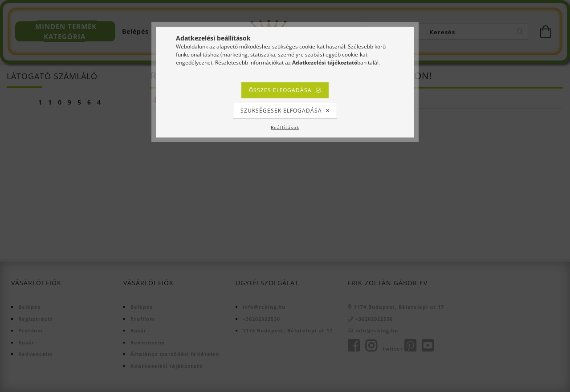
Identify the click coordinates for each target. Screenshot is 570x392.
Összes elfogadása (280, 90)
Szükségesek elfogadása (281, 111)
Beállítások (285, 127)
